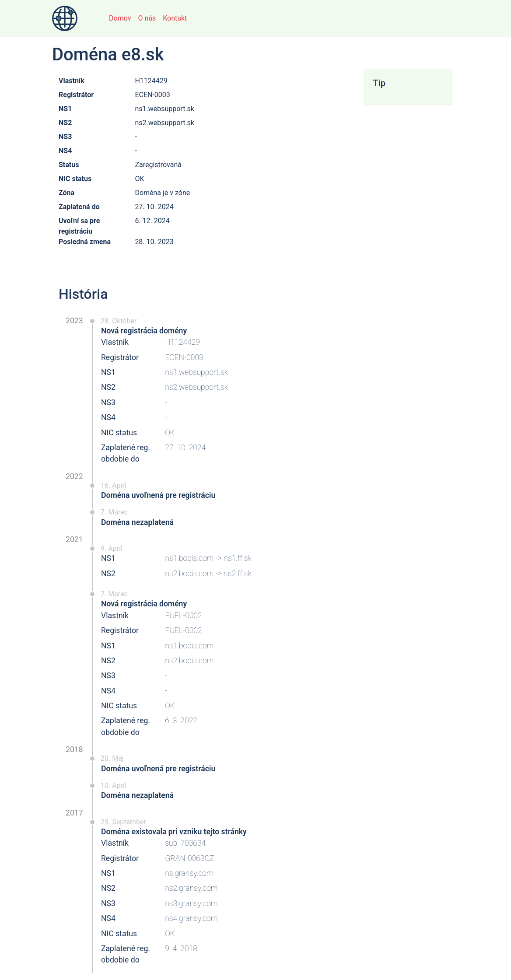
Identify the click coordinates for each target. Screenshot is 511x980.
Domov (120, 18)
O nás (147, 18)
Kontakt (175, 18)
